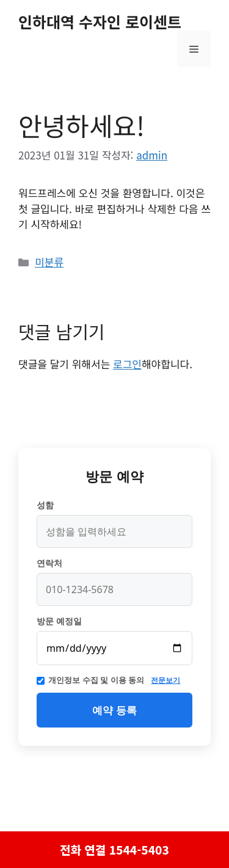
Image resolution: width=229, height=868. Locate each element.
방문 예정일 (59, 621)
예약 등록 (114, 710)
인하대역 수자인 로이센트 (100, 21)
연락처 (49, 563)
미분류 (49, 262)
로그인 (127, 364)
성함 (45, 505)
